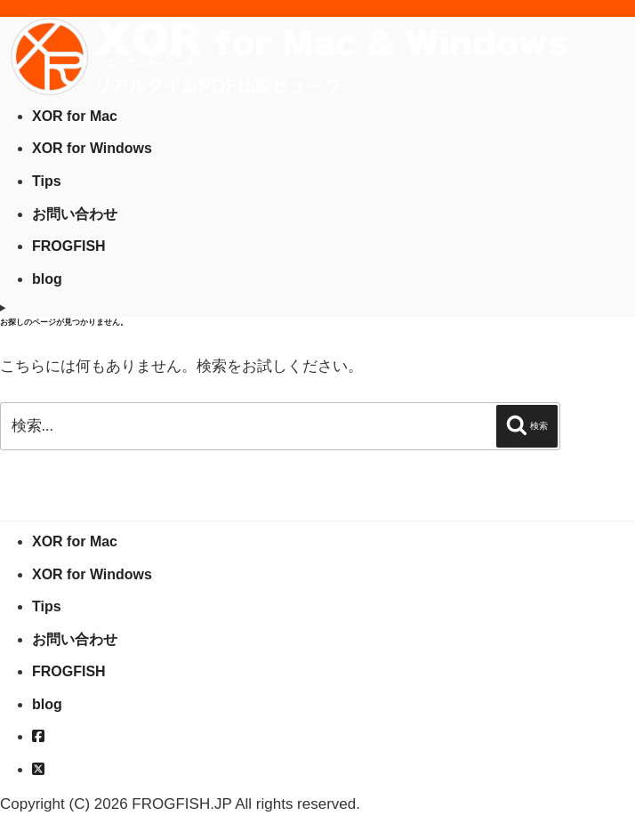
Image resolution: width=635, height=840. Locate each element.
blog (47, 279)
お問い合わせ (75, 214)
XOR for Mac (75, 116)
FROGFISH (69, 246)
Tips (47, 181)
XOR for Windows (92, 148)
